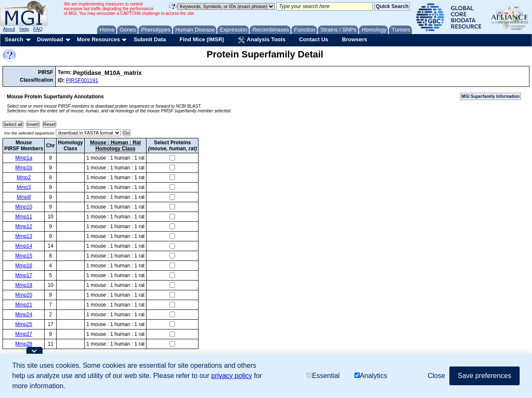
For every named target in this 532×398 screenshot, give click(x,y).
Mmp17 (24, 275)
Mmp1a (24, 158)
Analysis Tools (262, 40)
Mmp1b (24, 168)
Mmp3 (24, 187)
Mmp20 (24, 295)
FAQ (38, 29)
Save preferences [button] (485, 376)
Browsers (355, 39)
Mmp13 (24, 236)
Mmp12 (24, 226)
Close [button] (436, 376)
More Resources (98, 39)
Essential (323, 376)
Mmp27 (24, 334)
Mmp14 (24, 246)
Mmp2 (24, 178)
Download (50, 39)
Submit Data (150, 39)
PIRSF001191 (82, 80)
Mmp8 (24, 197)
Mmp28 (24, 344)
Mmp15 (24, 256)
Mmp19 (24, 285)
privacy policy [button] (232, 376)
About (9, 29)
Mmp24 (24, 315)
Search (14, 39)
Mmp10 (24, 207)
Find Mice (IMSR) (202, 39)
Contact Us (314, 39)
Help (24, 29)
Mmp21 (24, 305)
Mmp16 (24, 266)
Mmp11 (24, 217)
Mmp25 (24, 324)
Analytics (371, 376)
